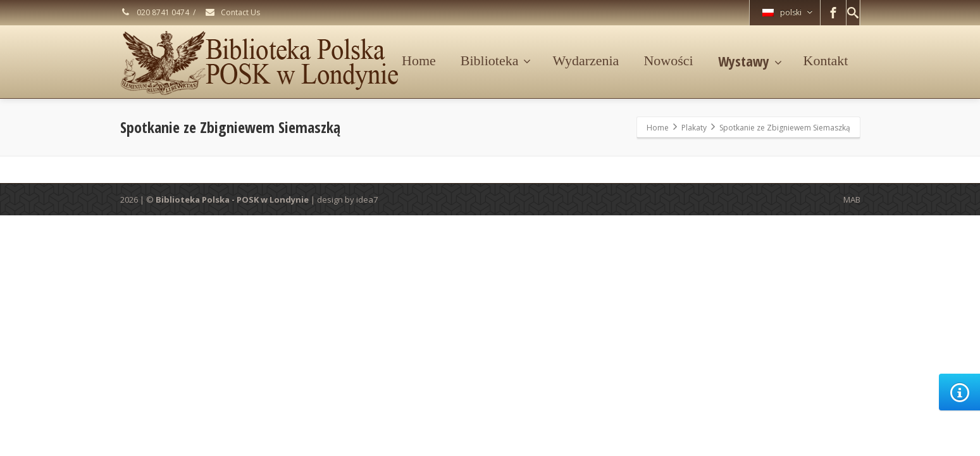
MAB (852, 199)
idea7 (367, 199)
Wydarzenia (586, 60)
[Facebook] (833, 13)
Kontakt (826, 60)
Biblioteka (496, 60)
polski (787, 12)
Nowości (668, 60)
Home (419, 60)
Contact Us (232, 12)
